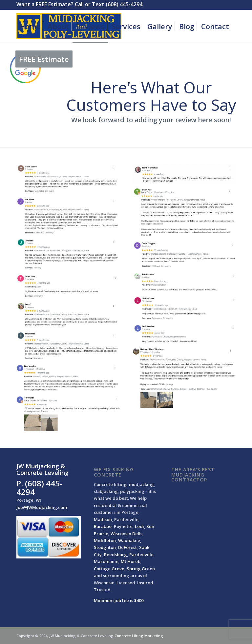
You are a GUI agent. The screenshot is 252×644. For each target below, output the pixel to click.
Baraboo (103, 526)
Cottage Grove (109, 569)
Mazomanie (106, 561)
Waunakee (129, 540)
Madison (103, 519)
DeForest (127, 547)
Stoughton (105, 547)
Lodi (139, 526)
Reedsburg (115, 555)
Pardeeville (141, 555)
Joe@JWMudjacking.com (42, 507)
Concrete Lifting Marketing (139, 636)
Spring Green (141, 569)
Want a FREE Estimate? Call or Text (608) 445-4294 (79, 4)
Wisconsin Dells (126, 534)
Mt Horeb (131, 561)
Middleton (105, 540)
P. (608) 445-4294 (39, 488)
